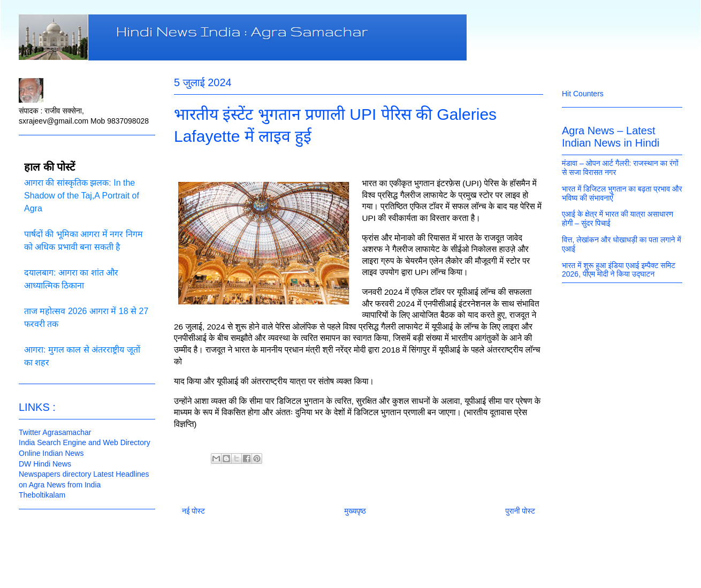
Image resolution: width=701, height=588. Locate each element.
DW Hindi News (45, 464)
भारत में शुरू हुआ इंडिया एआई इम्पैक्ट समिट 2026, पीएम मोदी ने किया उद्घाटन (619, 270)
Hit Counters (583, 94)
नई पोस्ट (193, 511)
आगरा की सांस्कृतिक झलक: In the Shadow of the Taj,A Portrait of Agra (82, 196)
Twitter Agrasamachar (55, 432)
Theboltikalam (42, 495)
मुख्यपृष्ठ (355, 511)
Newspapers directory (55, 474)
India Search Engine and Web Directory (85, 442)
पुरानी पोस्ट (520, 511)
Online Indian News (51, 453)
